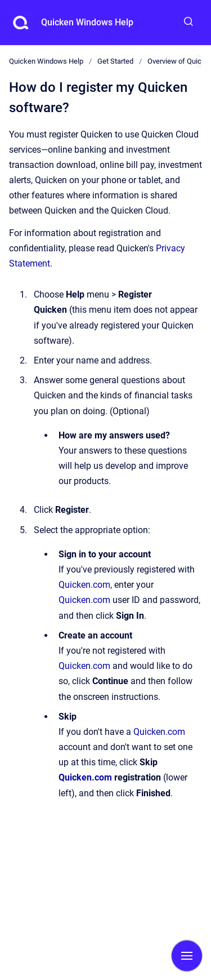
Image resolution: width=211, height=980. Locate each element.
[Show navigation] (187, 956)
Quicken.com (84, 585)
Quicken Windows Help (87, 22)
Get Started (115, 61)
